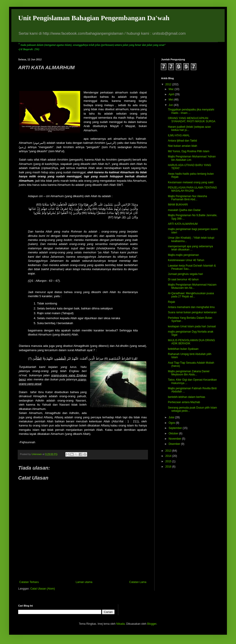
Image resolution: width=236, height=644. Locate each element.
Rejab (171, 302)
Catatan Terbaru (29, 582)
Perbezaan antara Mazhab (184, 402)
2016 (169, 467)
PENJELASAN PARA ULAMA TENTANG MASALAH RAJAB (192, 189)
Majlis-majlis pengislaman (183, 255)
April (172, 94)
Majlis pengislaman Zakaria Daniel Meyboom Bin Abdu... (189, 373)
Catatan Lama (138, 582)
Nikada (120, 624)
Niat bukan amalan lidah (183, 146)
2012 (169, 84)
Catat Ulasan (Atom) (43, 589)
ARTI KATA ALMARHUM (183, 224)
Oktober (174, 433)
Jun (171, 105)
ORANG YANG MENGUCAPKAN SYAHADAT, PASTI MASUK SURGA (192, 120)
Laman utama (84, 582)
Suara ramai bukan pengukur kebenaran (192, 312)
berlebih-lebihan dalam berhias (187, 397)
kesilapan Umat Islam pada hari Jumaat (192, 326)
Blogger (152, 624)
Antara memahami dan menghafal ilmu (191, 307)
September (176, 428)
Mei (171, 100)
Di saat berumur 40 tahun (183, 279)
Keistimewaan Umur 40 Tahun (186, 260)
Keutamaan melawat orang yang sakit (191, 182)
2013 (169, 451)
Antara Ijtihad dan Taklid (182, 141)
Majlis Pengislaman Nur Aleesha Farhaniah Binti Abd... (187, 198)
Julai (172, 417)
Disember (175, 444)
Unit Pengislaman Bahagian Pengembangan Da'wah (94, 18)
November (175, 439)
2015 (169, 461)
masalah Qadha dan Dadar (184, 210)
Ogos (172, 423)
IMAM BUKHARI (178, 205)
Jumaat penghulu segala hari (185, 274)
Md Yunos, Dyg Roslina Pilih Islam (189, 151)
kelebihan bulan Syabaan (183, 349)
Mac (172, 89)
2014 (169, 456)
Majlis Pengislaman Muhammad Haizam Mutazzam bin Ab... (192, 286)
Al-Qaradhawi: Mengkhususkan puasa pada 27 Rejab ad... (191, 295)
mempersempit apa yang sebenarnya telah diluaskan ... (190, 248)
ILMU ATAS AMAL (179, 135)
